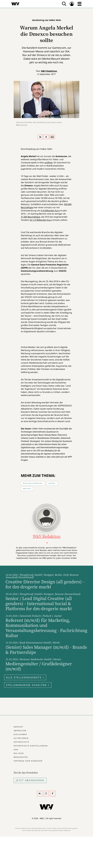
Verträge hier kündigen (28, 761)
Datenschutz (21, 742)
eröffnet (49, 163)
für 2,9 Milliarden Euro (41, 220)
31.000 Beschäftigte (31, 217)
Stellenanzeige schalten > (28, 685)
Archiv (27, 489)
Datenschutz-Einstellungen (31, 746)
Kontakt (19, 727)
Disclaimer (20, 734)
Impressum (20, 731)
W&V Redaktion (49, 71)
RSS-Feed (19, 753)
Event (52, 483)
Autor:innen (21, 738)
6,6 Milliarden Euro (50, 211)
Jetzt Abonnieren (30, 780)
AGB (16, 750)
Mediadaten (21, 757)
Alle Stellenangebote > (25, 677)
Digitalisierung (33, 483)
